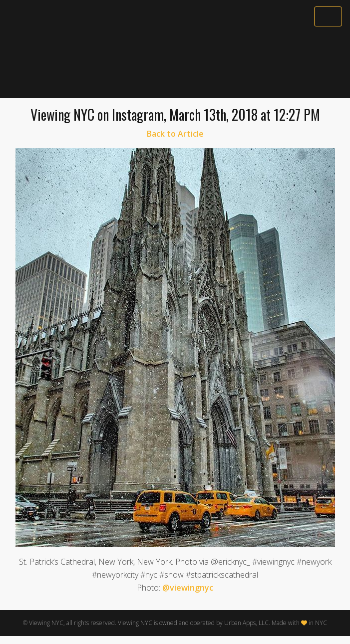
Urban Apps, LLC (246, 623)
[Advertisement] (175, 63)
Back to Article (175, 134)
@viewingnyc (188, 588)
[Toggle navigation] (328, 16)
